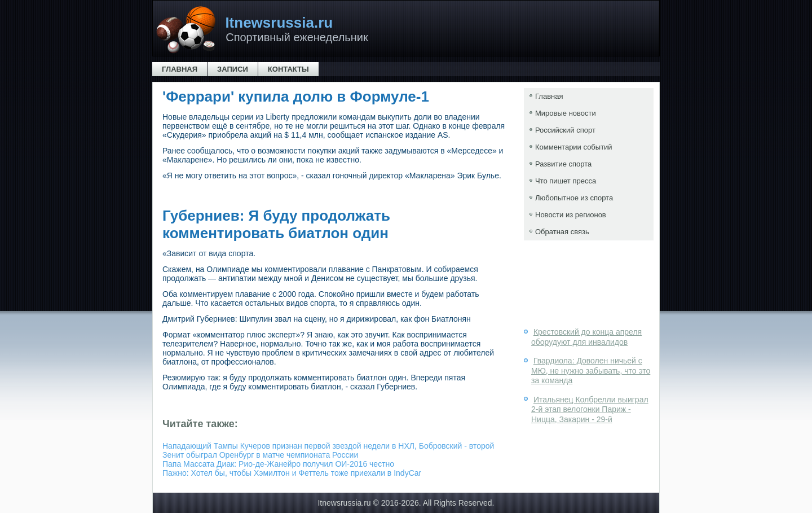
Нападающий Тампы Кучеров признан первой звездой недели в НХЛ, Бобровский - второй (328, 446)
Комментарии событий (574, 147)
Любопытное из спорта (574, 198)
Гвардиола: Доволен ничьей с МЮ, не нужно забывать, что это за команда (591, 370)
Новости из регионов (571, 215)
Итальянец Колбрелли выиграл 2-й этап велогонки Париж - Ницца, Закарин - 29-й (590, 409)
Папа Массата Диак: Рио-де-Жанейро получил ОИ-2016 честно (278, 464)
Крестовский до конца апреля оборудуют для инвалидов (586, 337)
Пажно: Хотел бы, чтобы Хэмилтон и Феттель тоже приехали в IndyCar (292, 473)
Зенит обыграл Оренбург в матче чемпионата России (260, 455)
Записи (233, 69)
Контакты (288, 69)
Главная (180, 69)
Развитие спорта (563, 164)
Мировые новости (566, 113)
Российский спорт (565, 130)
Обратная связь (562, 232)
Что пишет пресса (566, 181)
